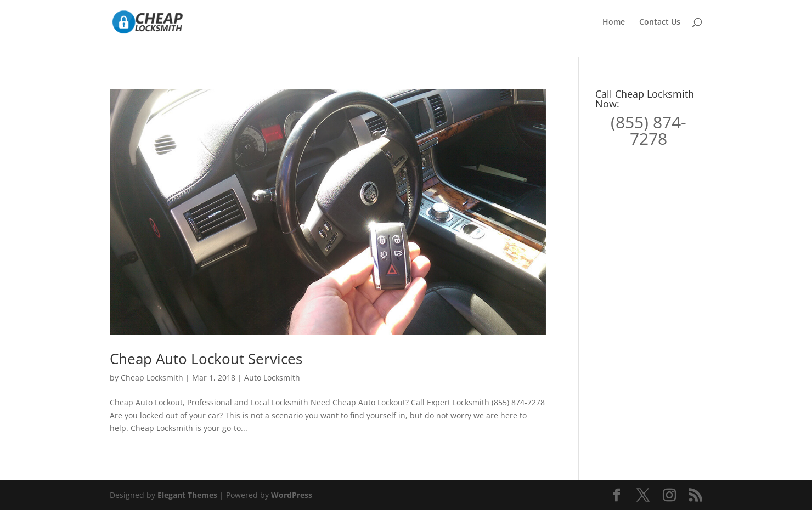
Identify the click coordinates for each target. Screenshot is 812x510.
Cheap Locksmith (152, 378)
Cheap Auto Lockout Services (206, 359)
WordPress (292, 495)
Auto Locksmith (272, 378)
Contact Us (660, 22)
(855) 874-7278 (649, 130)
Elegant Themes (187, 495)
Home (614, 22)
